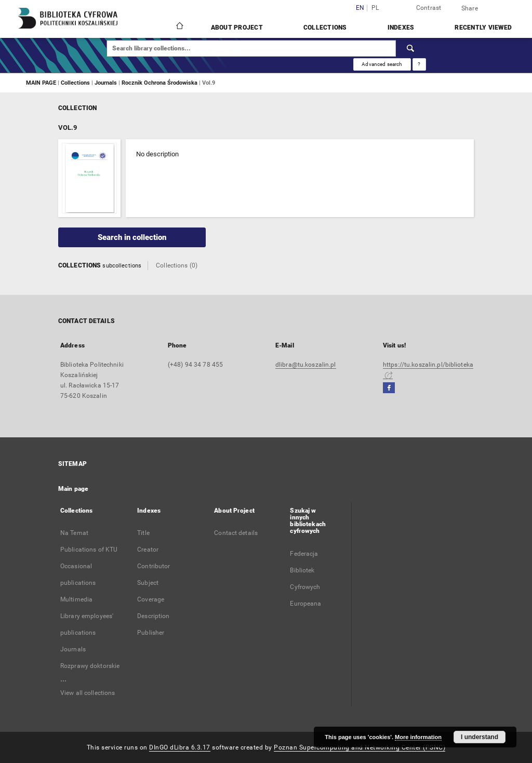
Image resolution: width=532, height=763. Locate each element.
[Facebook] (389, 388)
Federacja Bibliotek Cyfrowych (305, 570)
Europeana (305, 604)
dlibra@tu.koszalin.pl (306, 365)
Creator (148, 550)
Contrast (429, 8)
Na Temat (74, 533)
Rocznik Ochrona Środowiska (160, 83)
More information (418, 737)
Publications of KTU (89, 550)
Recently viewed (483, 28)
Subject (148, 583)
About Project (237, 28)
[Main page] (179, 27)
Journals (107, 83)
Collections (325, 28)
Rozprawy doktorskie (90, 666)
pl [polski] (375, 8)
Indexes (401, 28)
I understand (480, 737)
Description (153, 616)
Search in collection (132, 237)
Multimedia (76, 599)
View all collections (88, 693)
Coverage (151, 599)
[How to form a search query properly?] (419, 64)
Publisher (151, 633)
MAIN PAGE (41, 83)
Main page (73, 489)
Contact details (236, 533)
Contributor (154, 566)
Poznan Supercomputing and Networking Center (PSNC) (360, 747)
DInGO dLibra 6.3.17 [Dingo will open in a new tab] (180, 747)
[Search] (411, 48)
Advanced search (382, 64)
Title (143, 533)
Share (470, 8)
